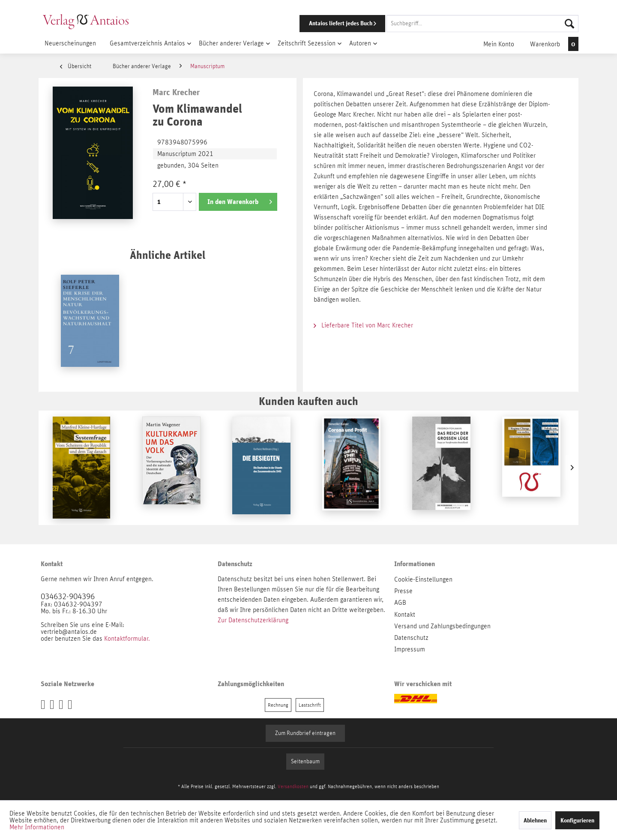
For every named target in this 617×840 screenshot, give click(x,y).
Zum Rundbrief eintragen (305, 733)
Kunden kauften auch (308, 401)
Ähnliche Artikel (168, 255)
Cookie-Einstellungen (423, 579)
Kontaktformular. (127, 639)
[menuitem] (427, 24)
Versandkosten (293, 786)
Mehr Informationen (37, 827)
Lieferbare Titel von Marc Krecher (363, 325)
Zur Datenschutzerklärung (253, 620)
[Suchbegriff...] (482, 24)
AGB (400, 603)
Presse (403, 591)
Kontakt (405, 615)
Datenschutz (411, 638)
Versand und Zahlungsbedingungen (442, 626)
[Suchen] (569, 24)
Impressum (410, 649)
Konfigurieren (577, 820)
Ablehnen (535, 820)
